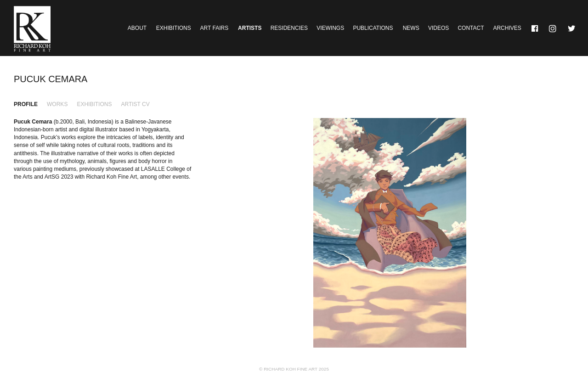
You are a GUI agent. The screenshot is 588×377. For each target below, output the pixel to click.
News (411, 28)
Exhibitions (174, 28)
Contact (471, 28)
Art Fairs (215, 28)
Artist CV (135, 104)
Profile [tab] (26, 104)
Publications (373, 28)
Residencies (289, 28)
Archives (507, 28)
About (137, 28)
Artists (250, 28)
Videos (438, 28)
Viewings (330, 28)
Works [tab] (57, 104)
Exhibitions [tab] (94, 104)
